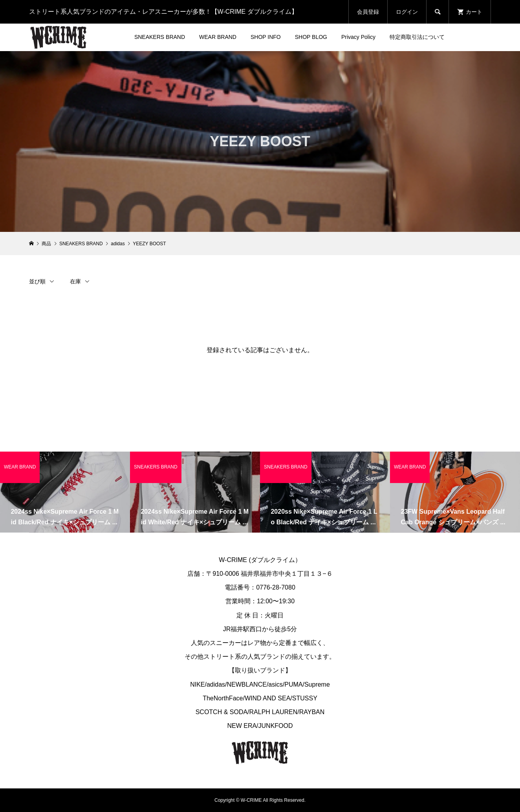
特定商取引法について (417, 37)
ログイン (407, 12)
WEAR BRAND (218, 37)
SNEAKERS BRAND (160, 37)
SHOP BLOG (311, 37)
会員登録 (368, 12)
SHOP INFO (266, 37)
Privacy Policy (358, 37)
